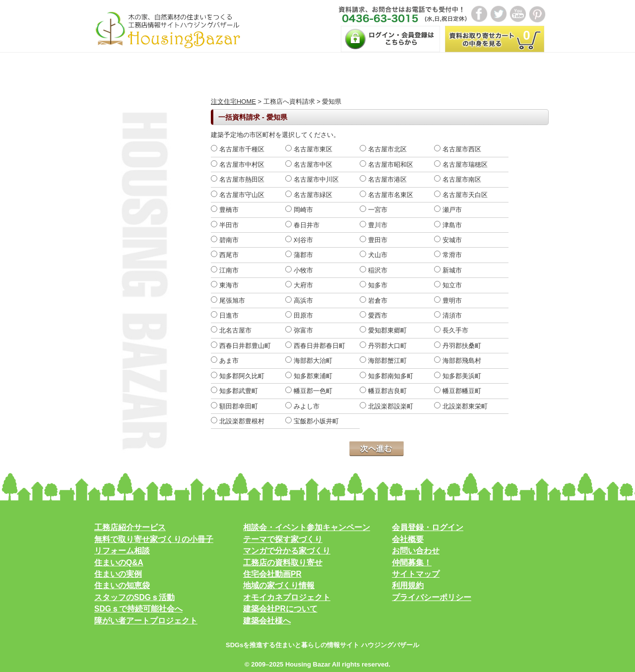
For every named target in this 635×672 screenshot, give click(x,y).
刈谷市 (299, 240)
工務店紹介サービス (130, 527)
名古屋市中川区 (312, 179)
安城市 (448, 240)
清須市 (448, 315)
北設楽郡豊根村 (238, 421)
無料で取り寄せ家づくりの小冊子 (154, 539)
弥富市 (299, 330)
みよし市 (302, 406)
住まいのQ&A (119, 563)
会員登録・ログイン (428, 527)
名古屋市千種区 (238, 149)
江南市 (225, 270)
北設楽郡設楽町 (386, 406)
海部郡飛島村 (458, 361)
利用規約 (408, 585)
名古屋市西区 (458, 149)
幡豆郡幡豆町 (458, 391)
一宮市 (374, 210)
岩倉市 (374, 301)
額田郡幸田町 (234, 406)
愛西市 (374, 315)
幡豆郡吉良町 (383, 391)
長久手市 (451, 330)
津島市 (448, 225)
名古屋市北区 (383, 149)
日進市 (225, 315)
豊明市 (448, 301)
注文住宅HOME (233, 101)
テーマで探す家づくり (283, 539)
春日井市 (302, 225)
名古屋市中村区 (238, 165)
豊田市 (374, 240)
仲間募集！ (412, 563)
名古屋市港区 (383, 179)
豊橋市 (225, 210)
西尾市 (225, 255)
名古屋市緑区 (309, 195)
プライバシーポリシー (432, 597)
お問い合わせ (416, 551)
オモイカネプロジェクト (287, 597)
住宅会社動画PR (272, 574)
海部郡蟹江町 (383, 361)
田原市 (299, 315)
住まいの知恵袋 (122, 585)
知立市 (448, 285)
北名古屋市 (231, 330)
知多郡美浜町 (458, 376)
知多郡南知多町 (386, 376)
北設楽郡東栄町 (461, 406)
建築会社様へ (267, 621)
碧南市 (225, 240)
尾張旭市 (228, 301)
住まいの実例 (118, 574)
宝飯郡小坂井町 (312, 421)
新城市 (448, 270)
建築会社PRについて (280, 609)
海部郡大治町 (309, 361)
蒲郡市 (299, 255)
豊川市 (374, 225)
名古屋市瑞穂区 (461, 165)
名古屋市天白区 (461, 195)
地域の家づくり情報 (279, 585)
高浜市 (299, 301)
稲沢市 (374, 270)
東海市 (225, 285)
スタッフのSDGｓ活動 (134, 597)
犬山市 (374, 255)
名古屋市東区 (309, 149)
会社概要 (408, 539)
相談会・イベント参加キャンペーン (307, 527)
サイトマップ (416, 574)
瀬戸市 (448, 210)
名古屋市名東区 (386, 195)
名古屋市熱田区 (238, 179)
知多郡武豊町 (234, 391)
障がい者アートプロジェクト (146, 621)
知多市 (374, 285)
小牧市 (299, 270)
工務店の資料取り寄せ (283, 563)
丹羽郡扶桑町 (458, 346)
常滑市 (448, 255)
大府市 (299, 285)
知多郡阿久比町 (238, 376)
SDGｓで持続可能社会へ (138, 609)
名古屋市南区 (458, 179)
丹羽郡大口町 (383, 346)
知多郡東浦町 (309, 376)
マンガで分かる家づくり (287, 551)
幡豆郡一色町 (309, 391)
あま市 (225, 361)
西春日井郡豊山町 (241, 346)
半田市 (225, 225)
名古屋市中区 (309, 165)
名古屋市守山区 (238, 195)
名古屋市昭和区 (386, 165)
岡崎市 (299, 210)
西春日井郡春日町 (315, 346)
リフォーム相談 (122, 551)
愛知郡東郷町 (383, 330)
